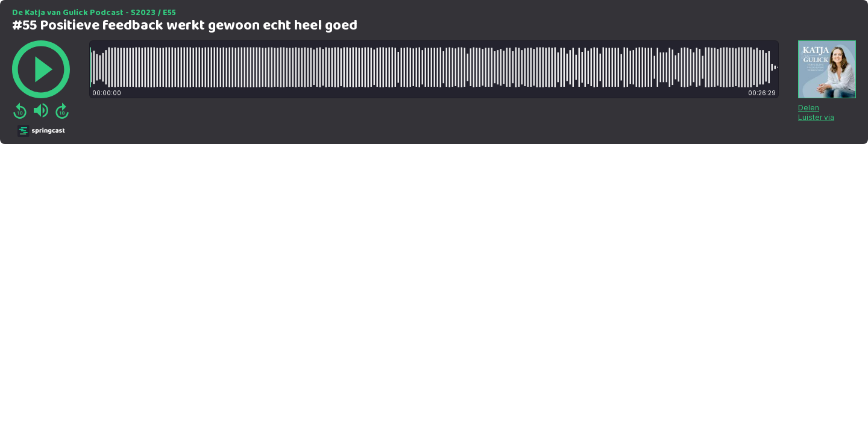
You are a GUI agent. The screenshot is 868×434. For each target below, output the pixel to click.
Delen (809, 108)
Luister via (816, 117)
